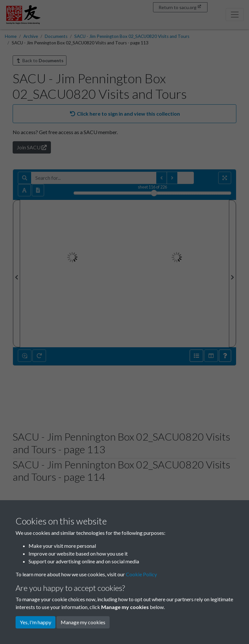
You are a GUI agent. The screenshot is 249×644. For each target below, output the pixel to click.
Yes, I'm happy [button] (36, 622)
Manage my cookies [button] (83, 622)
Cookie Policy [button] (141, 574)
